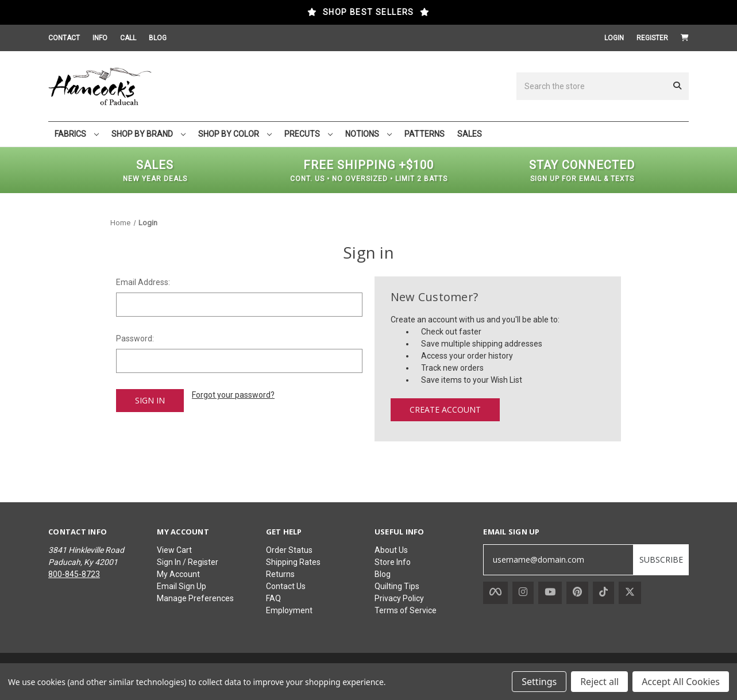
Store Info (393, 562)
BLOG (158, 38)
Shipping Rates (293, 562)
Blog (383, 574)
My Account (178, 574)
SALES (470, 134)
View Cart (174, 550)
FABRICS (77, 134)
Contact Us (286, 586)
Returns (280, 574)
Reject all (599, 682)
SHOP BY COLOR (235, 134)
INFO (100, 38)
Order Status (289, 550)
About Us (391, 550)
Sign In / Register (188, 562)
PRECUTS (308, 134)
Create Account (445, 409)
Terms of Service (406, 610)
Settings (539, 682)
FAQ (273, 598)
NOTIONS (368, 134)
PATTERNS (425, 134)
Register (652, 38)
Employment (289, 610)
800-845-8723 (74, 574)
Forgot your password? (233, 395)
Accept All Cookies (681, 682)
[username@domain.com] (558, 560)
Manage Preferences (195, 598)
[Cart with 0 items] (685, 38)
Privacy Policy (399, 598)
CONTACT (64, 38)
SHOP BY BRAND (148, 134)
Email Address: (143, 282)
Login (614, 38)
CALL (128, 38)
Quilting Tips (397, 586)
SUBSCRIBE (661, 559)
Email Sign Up (182, 586)
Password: (135, 339)
